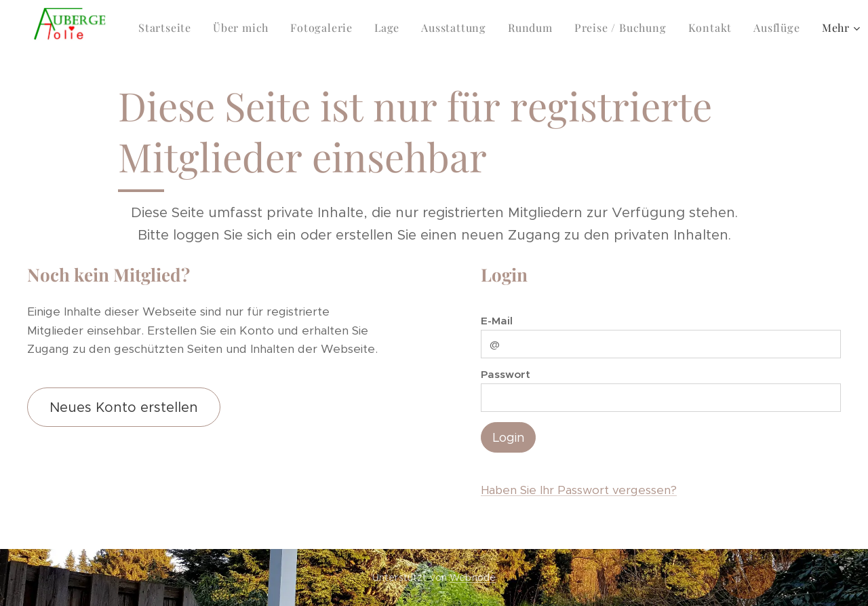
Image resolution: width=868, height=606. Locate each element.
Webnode (473, 577)
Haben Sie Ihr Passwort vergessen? (579, 490)
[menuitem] (169, 28)
